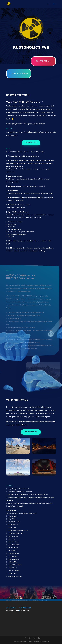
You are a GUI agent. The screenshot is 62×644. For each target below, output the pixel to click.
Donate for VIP (31, 432)
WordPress (45, 641)
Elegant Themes (27, 641)
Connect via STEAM (19, 73)
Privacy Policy (43, 600)
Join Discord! (31, 143)
